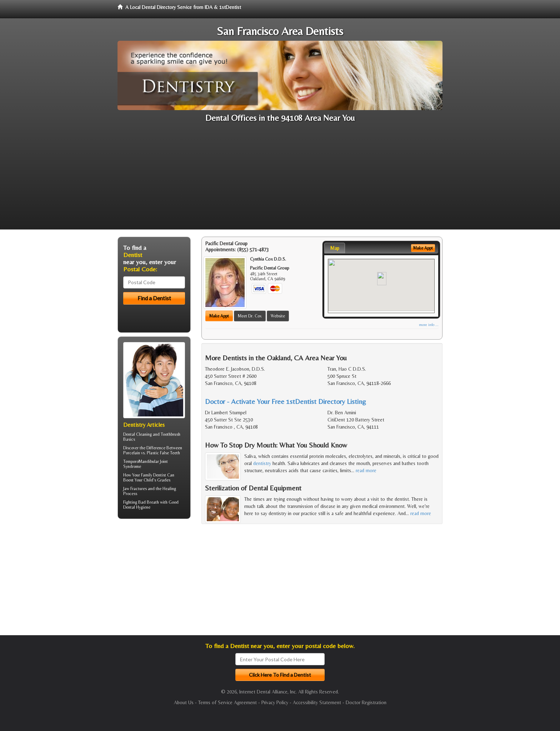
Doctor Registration (366, 702)
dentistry (262, 463)
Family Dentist (154, 475)
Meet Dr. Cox (250, 316)
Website (278, 316)
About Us (184, 702)
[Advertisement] (280, 179)
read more (366, 470)
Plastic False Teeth (163, 453)
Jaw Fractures (135, 489)
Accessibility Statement (317, 702)
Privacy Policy (275, 702)
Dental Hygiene (137, 507)
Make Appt (219, 316)
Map (335, 248)
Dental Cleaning (137, 434)
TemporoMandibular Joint (146, 461)
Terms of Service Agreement (227, 702)
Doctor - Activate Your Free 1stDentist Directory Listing (286, 401)
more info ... (429, 325)
